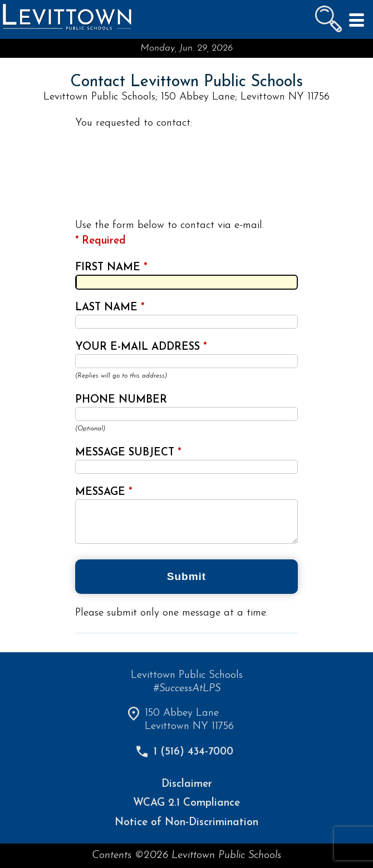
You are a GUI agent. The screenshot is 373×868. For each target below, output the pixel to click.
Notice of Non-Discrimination (186, 823)
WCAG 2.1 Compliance (186, 803)
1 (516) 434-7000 (193, 752)
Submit (186, 576)
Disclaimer (187, 784)
